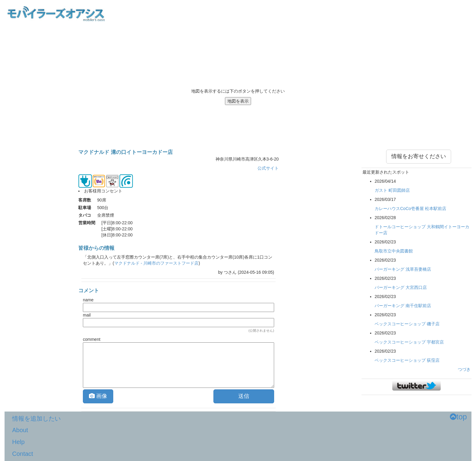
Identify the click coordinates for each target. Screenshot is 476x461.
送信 (244, 396)
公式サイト (268, 168)
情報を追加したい (36, 419)
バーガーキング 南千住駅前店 (403, 306)
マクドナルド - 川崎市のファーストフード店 (156, 263)
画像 (98, 396)
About (20, 430)
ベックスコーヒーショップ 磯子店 (407, 324)
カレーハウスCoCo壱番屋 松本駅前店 (410, 208)
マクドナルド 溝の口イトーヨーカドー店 (126, 152)
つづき (464, 369)
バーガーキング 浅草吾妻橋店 (403, 269)
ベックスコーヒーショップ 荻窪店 (407, 360)
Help (18, 442)
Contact (23, 454)
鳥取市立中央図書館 (394, 251)
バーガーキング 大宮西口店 (401, 287)
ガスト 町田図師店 (392, 190)
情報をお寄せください (419, 156)
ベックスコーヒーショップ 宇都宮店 (409, 342)
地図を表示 (238, 101)
